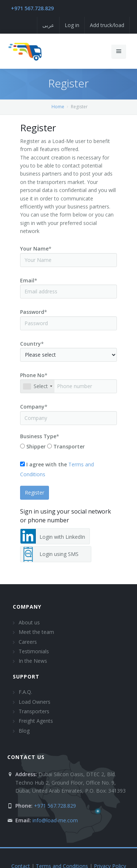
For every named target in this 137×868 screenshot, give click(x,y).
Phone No (32, 375)
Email (27, 280)
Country (31, 344)
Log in (72, 25)
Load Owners (35, 702)
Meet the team (36, 632)
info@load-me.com (55, 820)
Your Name (34, 249)
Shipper (36, 446)
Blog (24, 731)
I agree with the (47, 464)
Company (32, 407)
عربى (48, 25)
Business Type (38, 436)
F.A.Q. (25, 692)
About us (29, 622)
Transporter (69, 446)
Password (32, 312)
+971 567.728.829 (32, 8)
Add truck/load (107, 25)
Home (58, 107)
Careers (28, 642)
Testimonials (34, 651)
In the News (33, 661)
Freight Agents (36, 721)
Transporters (34, 711)
